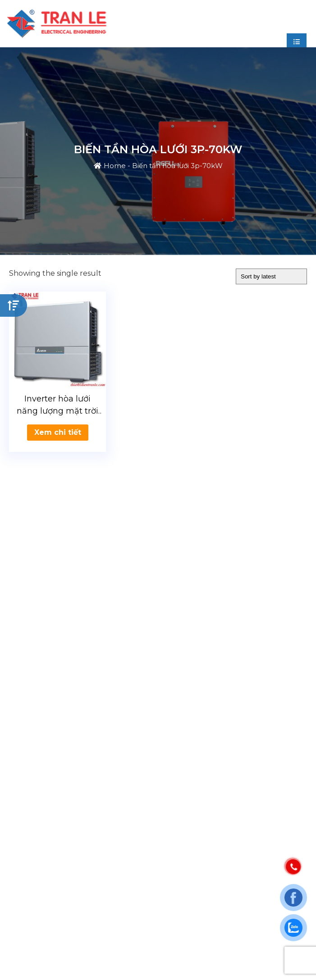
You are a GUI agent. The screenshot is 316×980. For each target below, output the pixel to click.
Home (115, 166)
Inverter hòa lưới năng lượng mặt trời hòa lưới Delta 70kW (57, 406)
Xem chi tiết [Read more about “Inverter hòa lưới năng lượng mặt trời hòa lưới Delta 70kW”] (58, 432)
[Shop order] (271, 276)
